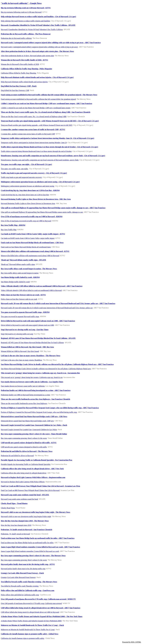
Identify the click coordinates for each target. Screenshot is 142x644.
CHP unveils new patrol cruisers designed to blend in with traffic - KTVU (29, 443)
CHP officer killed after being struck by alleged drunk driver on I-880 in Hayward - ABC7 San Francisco (41, 608)
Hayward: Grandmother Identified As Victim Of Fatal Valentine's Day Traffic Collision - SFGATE (38, 25)
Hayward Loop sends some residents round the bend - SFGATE (25, 495)
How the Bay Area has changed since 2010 (16, 525)
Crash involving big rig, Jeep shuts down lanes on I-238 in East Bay (25, 195)
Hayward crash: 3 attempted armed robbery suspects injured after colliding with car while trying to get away (39, 47)
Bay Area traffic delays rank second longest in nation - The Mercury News (29, 269)
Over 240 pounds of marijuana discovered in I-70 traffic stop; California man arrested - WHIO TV (38, 599)
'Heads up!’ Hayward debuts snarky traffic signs (18, 264)
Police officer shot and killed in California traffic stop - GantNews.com (28, 590)
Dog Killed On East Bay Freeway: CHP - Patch (19, 86)
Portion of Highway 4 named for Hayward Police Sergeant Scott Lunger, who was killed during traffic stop (39, 412)
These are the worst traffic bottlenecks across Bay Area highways (24, 403)
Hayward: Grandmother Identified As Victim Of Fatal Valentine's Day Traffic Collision (32, 30)
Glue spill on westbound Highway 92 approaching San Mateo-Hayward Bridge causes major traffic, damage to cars (42, 212)
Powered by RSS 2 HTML (132, 642)
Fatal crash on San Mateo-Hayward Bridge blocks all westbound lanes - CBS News (32, 243)
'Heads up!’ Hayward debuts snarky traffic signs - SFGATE (23, 260)
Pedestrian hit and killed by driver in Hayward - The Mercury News (27, 451)
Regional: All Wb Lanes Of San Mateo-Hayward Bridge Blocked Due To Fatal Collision (32, 343)
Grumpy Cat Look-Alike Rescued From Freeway (18, 577)
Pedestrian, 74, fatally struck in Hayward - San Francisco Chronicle (27, 530)
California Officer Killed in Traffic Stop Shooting (19, 73)
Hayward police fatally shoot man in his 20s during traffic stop (23, 569)
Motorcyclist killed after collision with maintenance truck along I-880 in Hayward (30, 256)
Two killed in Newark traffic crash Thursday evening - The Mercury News (29, 582)
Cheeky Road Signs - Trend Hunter (14, 503)
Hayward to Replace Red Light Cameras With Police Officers (23, 482)
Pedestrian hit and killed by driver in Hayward (17, 456)
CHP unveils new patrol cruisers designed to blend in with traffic (24, 447)
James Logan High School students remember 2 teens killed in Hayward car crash (30, 551)
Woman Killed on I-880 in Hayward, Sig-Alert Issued (20, 351)
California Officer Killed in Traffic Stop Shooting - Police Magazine (26, 69)
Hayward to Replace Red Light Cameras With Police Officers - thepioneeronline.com (33, 477)
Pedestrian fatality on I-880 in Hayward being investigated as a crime (25, 395)
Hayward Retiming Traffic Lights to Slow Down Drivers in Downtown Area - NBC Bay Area (36, 199)
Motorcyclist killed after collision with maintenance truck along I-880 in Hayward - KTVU (35, 251)
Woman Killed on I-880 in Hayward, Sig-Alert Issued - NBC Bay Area (27, 347)
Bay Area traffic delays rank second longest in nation (20, 273)
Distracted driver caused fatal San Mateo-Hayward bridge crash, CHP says (27, 421)
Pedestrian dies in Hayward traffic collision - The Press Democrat (26, 34)
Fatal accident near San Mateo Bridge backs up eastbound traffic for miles (27, 543)
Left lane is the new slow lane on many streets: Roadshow (21, 360)
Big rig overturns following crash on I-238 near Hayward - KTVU (26, 8)
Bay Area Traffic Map (9, 230)
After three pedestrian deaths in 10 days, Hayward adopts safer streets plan (27, 56)
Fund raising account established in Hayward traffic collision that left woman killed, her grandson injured (38, 99)
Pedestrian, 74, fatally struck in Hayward (15, 534)
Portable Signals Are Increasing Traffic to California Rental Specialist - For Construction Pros (37, 460)
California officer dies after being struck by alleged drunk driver (24, 473)
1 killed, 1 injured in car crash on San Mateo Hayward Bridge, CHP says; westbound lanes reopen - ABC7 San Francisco (46, 103)
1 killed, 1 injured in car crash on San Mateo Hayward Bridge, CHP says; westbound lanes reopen (36, 108)
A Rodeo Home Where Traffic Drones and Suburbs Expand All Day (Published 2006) (31, 621)
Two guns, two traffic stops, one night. (15, 169)
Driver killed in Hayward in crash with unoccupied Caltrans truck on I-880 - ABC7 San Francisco (38, 321)
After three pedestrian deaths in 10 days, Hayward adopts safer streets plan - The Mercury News (37, 51)
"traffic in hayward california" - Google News (21, 3)
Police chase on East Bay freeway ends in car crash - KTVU (23, 295)
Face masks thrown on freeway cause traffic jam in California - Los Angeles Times (32, 382)
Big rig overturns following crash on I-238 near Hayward (21, 12)
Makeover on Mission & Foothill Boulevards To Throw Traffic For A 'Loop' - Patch (32, 625)
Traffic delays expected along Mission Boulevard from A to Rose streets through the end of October (36, 151)
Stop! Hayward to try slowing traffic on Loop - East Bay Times (25, 330)
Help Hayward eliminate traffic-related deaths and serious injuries (24, 82)
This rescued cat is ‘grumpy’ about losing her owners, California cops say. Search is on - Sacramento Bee (40, 373)
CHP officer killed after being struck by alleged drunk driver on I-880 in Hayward (30, 612)
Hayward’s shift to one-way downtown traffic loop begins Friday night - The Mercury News (35, 512)
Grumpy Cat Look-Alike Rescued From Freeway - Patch (22, 573)
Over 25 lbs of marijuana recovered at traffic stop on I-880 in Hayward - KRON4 (32, 217)
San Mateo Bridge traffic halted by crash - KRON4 (20, 277)
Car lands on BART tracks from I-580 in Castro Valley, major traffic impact (28, 238)
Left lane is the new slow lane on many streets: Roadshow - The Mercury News (31, 356)
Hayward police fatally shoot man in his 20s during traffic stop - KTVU (28, 564)
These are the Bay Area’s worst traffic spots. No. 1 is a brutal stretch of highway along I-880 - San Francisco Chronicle (46, 112)
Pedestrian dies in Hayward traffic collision (16, 38)
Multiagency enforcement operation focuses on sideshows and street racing (28, 186)
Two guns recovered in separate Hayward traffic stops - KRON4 (25, 312)
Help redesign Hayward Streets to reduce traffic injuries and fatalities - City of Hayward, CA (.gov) (38, 17)
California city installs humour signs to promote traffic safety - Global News (30, 634)
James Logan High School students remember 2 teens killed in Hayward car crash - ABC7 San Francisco (40, 547)
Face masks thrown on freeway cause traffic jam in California (23, 386)
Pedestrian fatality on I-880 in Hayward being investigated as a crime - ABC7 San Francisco (36, 390)
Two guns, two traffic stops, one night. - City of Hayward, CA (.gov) (26, 164)
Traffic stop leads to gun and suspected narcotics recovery (21, 177)
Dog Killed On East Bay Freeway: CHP (15, 90)
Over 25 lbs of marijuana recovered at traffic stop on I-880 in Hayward (26, 221)
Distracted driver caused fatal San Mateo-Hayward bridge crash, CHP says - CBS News (34, 417)
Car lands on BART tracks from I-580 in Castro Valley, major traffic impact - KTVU (33, 234)
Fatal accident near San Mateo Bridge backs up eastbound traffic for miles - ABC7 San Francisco (38, 538)
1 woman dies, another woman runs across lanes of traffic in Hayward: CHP (28, 134)
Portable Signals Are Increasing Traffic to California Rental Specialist (26, 464)
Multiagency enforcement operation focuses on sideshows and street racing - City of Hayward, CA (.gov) (40, 182)
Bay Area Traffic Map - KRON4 (13, 225)
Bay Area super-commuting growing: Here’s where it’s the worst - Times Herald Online (34, 434)
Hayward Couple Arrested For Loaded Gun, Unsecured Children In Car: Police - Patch (34, 425)
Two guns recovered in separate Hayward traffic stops (20, 317)
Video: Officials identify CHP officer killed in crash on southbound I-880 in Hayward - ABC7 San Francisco (42, 286)
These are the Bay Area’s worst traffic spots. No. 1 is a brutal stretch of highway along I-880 (34, 117)
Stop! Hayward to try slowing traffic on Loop (17, 334)
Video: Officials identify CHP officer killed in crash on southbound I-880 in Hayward (31, 290)
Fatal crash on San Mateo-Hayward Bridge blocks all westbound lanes (26, 247)
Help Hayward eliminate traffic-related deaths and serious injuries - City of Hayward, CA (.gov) (37, 77)
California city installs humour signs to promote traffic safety (23, 638)
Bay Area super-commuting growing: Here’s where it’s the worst (24, 438)
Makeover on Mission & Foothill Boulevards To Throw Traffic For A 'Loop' (28, 630)
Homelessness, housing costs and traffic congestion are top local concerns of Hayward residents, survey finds (40, 160)
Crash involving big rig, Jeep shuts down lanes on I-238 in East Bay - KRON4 (30, 190)
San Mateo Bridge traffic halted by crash (15, 282)
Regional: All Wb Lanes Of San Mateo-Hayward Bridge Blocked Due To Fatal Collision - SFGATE (38, 338)
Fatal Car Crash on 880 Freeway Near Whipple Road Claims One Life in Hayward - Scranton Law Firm (40, 486)
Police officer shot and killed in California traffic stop (20, 595)
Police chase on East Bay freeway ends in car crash (19, 299)
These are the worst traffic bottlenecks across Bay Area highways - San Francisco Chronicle (35, 399)
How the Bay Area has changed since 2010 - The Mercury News (25, 521)
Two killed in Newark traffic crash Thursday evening (20, 586)
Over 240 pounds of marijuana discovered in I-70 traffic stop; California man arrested (31, 603)
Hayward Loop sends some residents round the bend (19, 499)
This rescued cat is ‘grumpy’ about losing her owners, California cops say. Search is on (32, 377)
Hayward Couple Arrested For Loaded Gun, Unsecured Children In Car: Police (29, 430)
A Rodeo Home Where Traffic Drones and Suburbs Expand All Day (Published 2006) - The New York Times (42, 616)
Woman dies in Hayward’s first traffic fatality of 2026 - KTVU (24, 60)
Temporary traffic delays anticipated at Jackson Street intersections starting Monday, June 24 (34, 143)
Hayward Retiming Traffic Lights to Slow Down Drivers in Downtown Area (28, 203)
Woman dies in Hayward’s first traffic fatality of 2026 (20, 64)
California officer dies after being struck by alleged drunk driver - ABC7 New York (32, 469)
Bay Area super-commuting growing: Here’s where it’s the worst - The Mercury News (33, 556)
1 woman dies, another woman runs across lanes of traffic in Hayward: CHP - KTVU (33, 129)
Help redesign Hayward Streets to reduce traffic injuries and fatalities (26, 21)
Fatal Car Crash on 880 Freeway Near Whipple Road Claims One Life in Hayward (30, 490)
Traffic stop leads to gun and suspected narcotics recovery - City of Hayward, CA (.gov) (34, 173)
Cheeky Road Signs (8, 508)
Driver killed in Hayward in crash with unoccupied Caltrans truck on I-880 (27, 325)
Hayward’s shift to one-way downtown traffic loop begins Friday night (26, 516)
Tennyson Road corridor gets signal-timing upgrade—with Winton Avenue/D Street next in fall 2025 (37, 125)
